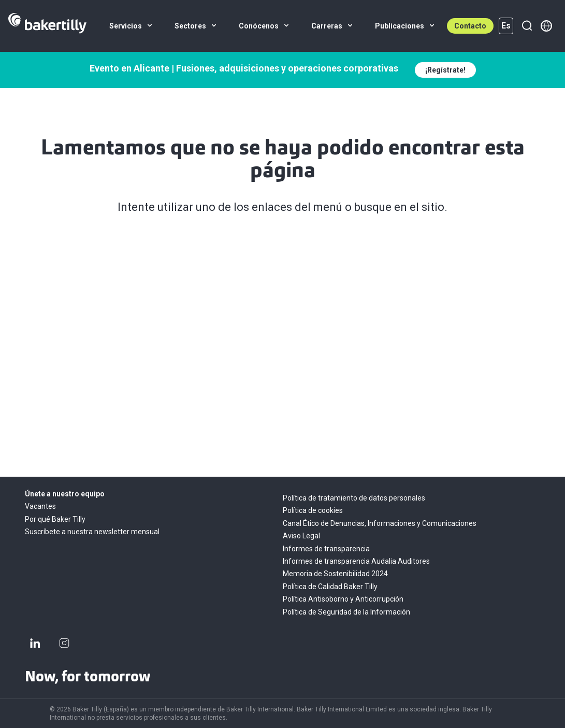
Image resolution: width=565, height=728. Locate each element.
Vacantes (40, 506)
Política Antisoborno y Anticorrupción (343, 599)
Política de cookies (313, 510)
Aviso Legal (301, 536)
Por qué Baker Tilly (55, 519)
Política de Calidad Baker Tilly (330, 587)
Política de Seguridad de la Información (346, 612)
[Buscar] (527, 26)
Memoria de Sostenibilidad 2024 (335, 574)
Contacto (470, 26)
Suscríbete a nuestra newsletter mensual (92, 532)
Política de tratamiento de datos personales (354, 498)
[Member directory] (546, 26)
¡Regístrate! (445, 70)
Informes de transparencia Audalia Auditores (356, 561)
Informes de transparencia (326, 549)
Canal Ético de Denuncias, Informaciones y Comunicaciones (380, 523)
